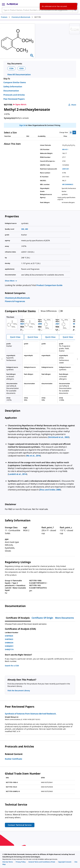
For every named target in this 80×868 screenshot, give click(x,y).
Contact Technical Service (20, 825)
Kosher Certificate (13, 759)
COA (11, 68)
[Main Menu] (3, 4)
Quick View (15, 337)
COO (22, 68)
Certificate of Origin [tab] (42, 618)
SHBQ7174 (9, 649)
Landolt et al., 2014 (18, 474)
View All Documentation (19, 75)
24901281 (66, 169)
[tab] (6, 17)
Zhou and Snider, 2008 (50, 490)
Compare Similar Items (15, 82)
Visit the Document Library (19, 690)
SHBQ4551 (9, 646)
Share (72, 105)
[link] (17, 298)
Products (4, 17)
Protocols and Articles (14, 95)
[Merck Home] (12, 4)
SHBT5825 (9, 636)
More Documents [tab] (64, 618)
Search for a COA (12, 666)
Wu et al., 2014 (33, 456)
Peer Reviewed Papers (14, 99)
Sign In (22, 125)
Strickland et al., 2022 (59, 437)
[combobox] (40, 10)
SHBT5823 (9, 639)
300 (23, 229)
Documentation (11, 91)
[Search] (75, 10)
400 (27, 229)
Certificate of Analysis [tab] (18, 618)
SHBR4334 (9, 643)
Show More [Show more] (11, 281)
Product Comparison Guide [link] (49, 285)
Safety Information (13, 87)
